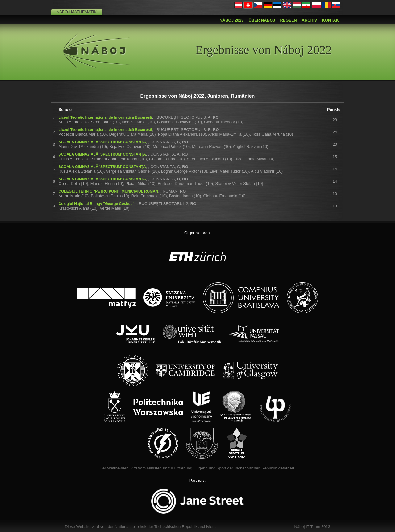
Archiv (310, 20)
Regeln (288, 20)
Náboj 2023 (231, 20)
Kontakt (332, 20)
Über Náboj (262, 20)
